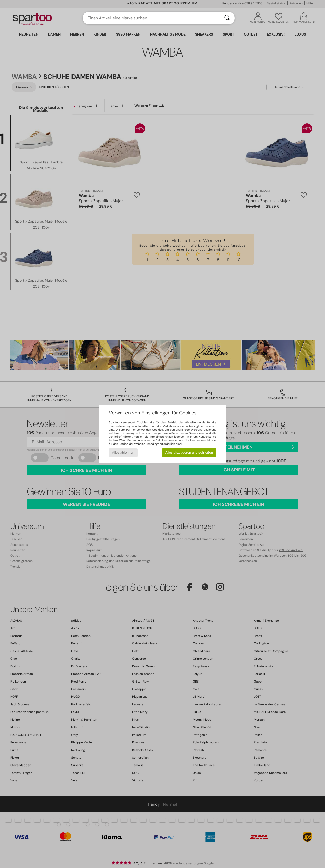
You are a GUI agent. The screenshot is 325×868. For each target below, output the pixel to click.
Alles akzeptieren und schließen (189, 453)
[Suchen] (227, 18)
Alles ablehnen (123, 453)
